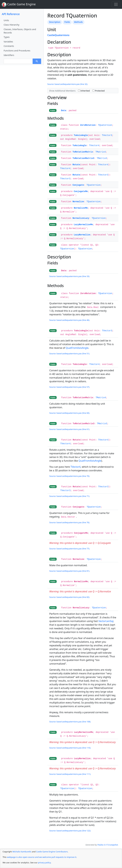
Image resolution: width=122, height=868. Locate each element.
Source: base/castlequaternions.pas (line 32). (68, 84)
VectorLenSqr (106, 621)
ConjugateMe (81, 191)
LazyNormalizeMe (83, 225)
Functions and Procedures (17, 51)
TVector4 (94, 146)
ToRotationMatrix (83, 152)
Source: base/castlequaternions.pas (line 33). (70, 276)
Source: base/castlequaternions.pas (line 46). (70, 320)
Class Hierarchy (11, 25)
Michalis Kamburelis (22, 852)
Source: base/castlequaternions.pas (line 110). (70, 748)
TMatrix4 (101, 152)
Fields (67, 22)
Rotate (76, 165)
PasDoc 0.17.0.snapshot (108, 845)
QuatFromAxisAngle (77, 348)
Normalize (78, 202)
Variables (8, 42)
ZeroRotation (88, 125)
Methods (78, 22)
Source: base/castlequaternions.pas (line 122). (70, 831)
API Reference (11, 14)
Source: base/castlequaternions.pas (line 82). (70, 597)
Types (7, 37)
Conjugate (78, 185)
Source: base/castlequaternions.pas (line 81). (70, 571)
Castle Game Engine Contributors (52, 852)
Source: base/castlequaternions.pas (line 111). (70, 774)
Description (55, 22)
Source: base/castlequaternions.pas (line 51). (70, 353)
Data (64, 111)
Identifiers (9, 55)
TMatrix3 (102, 158)
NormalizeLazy (81, 218)
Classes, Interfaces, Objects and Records (20, 31)
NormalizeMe (81, 208)
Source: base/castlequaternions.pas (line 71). (70, 496)
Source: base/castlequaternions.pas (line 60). (70, 413)
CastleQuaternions (58, 35)
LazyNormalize (82, 235)
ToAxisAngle (81, 135)
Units (6, 20)
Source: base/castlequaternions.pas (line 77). (70, 549)
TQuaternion (105, 125)
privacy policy (44, 863)
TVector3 (107, 135)
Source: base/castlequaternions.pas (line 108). (70, 722)
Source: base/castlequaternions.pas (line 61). (70, 429)
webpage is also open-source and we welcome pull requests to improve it (42, 857)
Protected (98, 91)
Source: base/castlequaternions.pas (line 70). (70, 476)
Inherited (84, 91)
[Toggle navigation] (116, 4)
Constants (9, 46)
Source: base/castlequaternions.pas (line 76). (70, 522)
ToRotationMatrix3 (83, 158)
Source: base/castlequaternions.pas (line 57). (70, 387)
